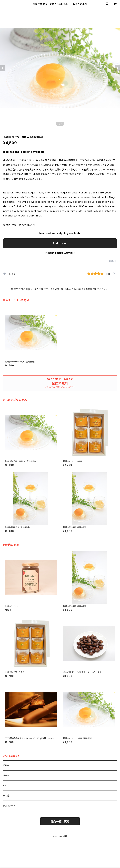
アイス (6, 786)
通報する (113, 261)
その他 (6, 796)
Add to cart (60, 243)
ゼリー (6, 765)
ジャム (6, 775)
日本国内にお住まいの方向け (60, 253)
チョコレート (9, 806)
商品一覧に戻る (60, 821)
